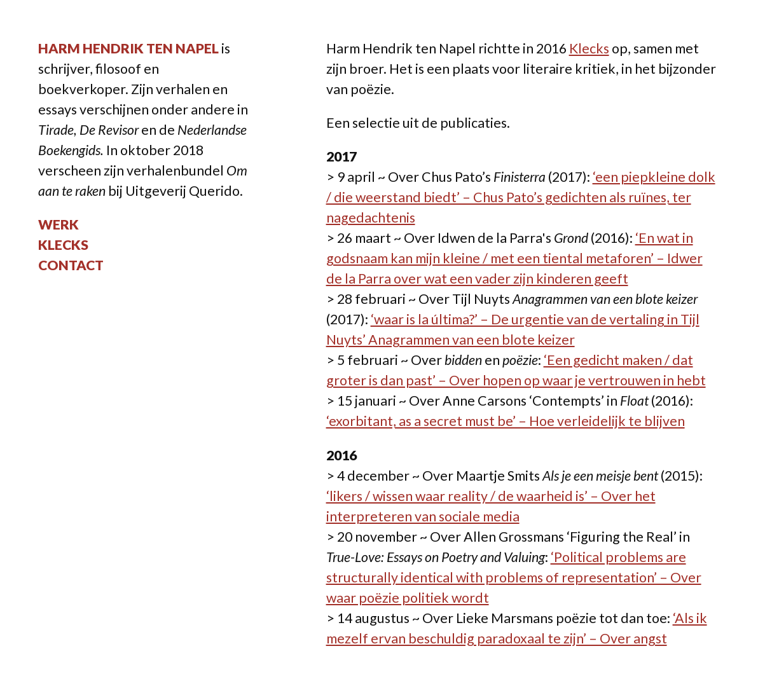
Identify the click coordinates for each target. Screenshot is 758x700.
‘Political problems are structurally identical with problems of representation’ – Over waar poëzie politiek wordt (514, 577)
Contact (71, 265)
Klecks (63, 245)
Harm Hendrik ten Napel (128, 48)
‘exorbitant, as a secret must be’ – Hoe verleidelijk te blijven (506, 421)
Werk (59, 224)
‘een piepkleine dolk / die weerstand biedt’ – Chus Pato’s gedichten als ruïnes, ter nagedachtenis (521, 197)
